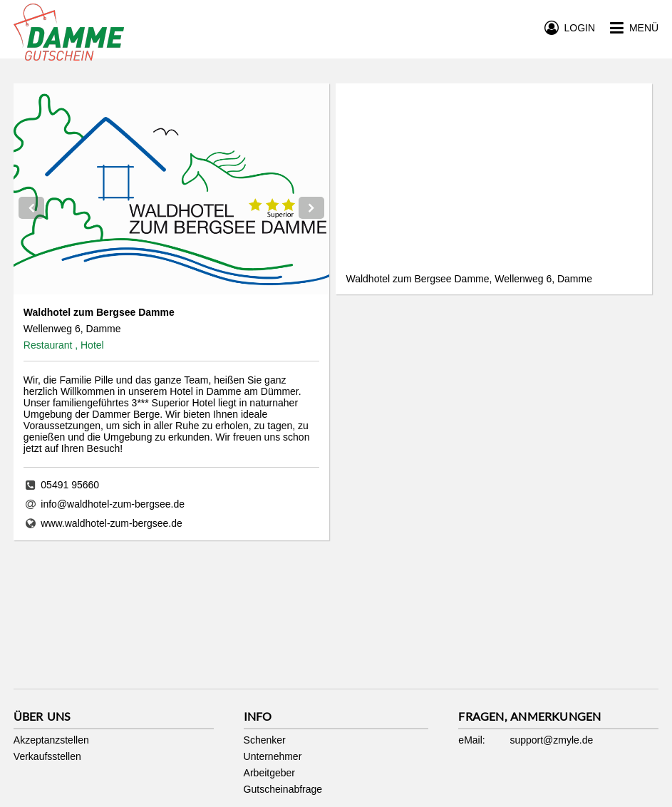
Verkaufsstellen (47, 756)
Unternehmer (273, 756)
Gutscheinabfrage (283, 789)
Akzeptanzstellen (51, 740)
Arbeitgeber (269, 773)
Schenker (265, 740)
